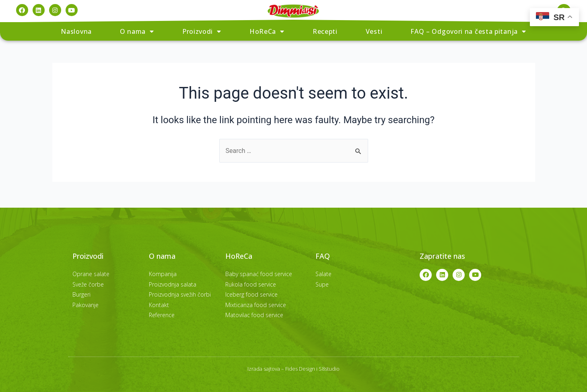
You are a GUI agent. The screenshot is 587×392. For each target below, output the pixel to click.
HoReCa (267, 31)
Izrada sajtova (264, 369)
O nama (137, 31)
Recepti (325, 31)
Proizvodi (202, 31)
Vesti (374, 31)
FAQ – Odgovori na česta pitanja (468, 31)
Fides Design (300, 369)
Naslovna (76, 31)
